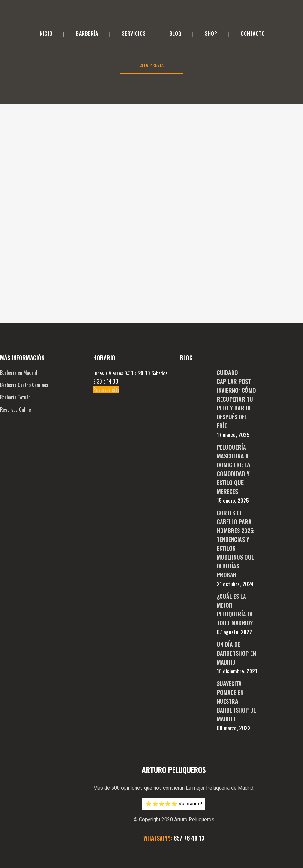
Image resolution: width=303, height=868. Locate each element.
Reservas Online (15, 363)
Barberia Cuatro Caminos (24, 338)
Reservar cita (106, 343)
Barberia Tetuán (15, 350)
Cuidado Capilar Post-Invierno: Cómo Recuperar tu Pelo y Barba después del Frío (236, 352)
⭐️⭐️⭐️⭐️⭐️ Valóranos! (174, 757)
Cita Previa (152, 65)
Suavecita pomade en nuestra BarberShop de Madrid (236, 654)
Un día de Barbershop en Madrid (236, 606)
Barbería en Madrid (19, 326)
